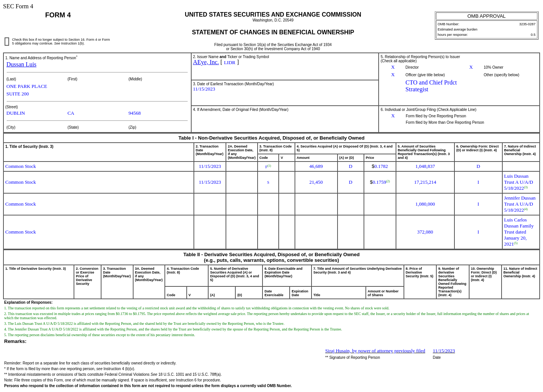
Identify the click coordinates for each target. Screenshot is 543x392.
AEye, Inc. (206, 62)
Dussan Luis (21, 64)
